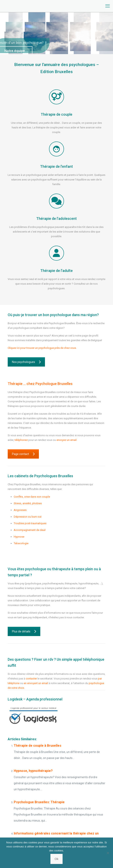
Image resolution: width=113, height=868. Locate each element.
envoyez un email (67, 440)
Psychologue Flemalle (27, 550)
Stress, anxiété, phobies (28, 503)
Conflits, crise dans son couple (32, 497)
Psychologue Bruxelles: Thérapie (39, 802)
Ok (56, 859)
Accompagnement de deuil (30, 530)
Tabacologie (21, 543)
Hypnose (19, 537)
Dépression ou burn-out (28, 517)
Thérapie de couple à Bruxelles (38, 746)
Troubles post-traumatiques (30, 523)
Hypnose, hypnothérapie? (33, 771)
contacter (31, 679)
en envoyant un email (36, 683)
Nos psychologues (26, 362)
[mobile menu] (108, 6)
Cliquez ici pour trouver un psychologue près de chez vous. (42, 348)
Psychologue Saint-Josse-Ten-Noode (36, 557)
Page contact (23, 454)
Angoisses (20, 510)
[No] (108, 853)
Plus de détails (24, 631)
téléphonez (21, 440)
